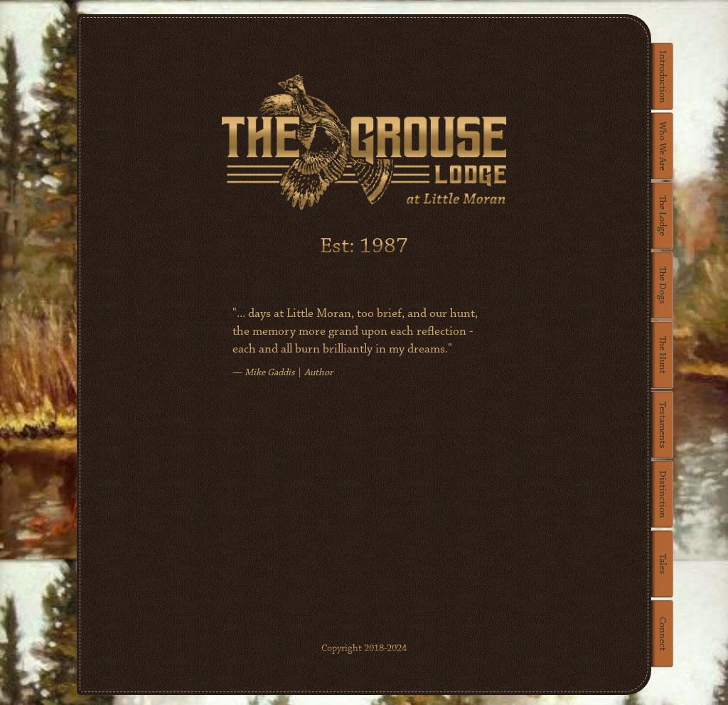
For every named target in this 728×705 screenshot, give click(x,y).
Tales (662, 564)
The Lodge (662, 216)
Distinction (662, 494)
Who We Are (662, 146)
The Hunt (662, 355)
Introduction (662, 77)
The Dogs (662, 285)
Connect (662, 634)
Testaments (662, 425)
